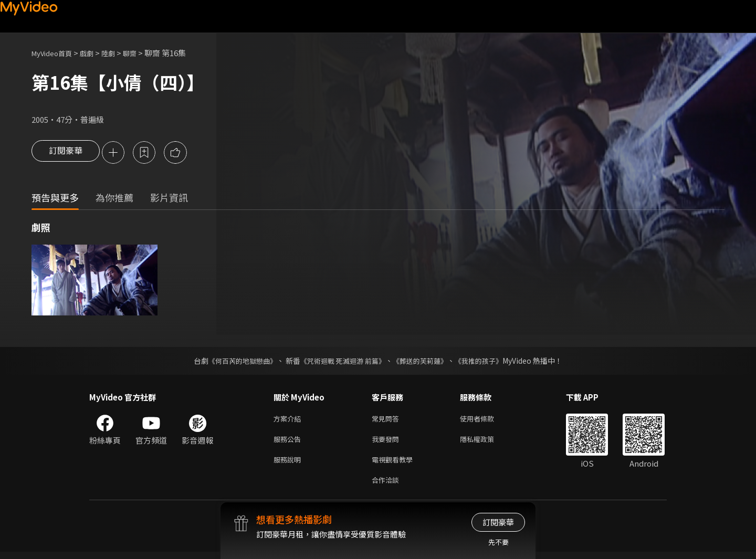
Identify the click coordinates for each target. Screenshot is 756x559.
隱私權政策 (486, 442)
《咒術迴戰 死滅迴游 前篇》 (342, 362)
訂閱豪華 (66, 153)
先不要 (498, 542)
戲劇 (95, 53)
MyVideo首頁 (55, 53)
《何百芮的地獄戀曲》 (236, 362)
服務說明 (289, 464)
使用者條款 (486, 420)
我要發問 (387, 442)
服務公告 (289, 442)
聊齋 (142, 53)
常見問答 (387, 420)
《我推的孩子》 (487, 362)
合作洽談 (387, 486)
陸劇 (119, 53)
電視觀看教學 (395, 464)
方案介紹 (289, 420)
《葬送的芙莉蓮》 (424, 362)
